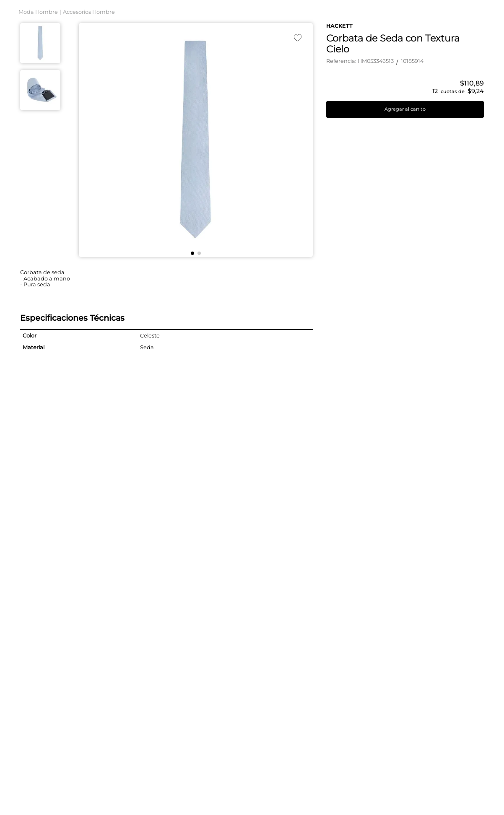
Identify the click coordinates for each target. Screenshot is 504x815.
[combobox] (252, 32)
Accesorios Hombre (89, 100)
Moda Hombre (38, 100)
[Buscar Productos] (373, 32)
